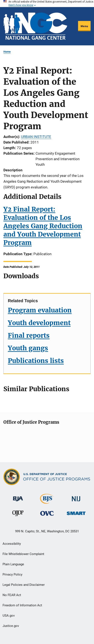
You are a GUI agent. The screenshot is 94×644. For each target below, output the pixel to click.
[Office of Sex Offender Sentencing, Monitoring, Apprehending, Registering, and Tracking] (76, 512)
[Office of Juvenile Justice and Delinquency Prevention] (18, 514)
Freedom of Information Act (22, 605)
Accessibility (12, 544)
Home (7, 52)
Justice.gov (11, 626)
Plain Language (13, 564)
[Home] (35, 26)
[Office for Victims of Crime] (47, 513)
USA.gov (9, 616)
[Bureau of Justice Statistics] (47, 502)
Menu (84, 26)
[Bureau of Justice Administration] (18, 497)
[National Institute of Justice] (76, 497)
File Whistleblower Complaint (23, 554)
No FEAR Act (12, 595)
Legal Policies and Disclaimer (24, 585)
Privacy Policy (12, 574)
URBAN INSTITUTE (36, 137)
